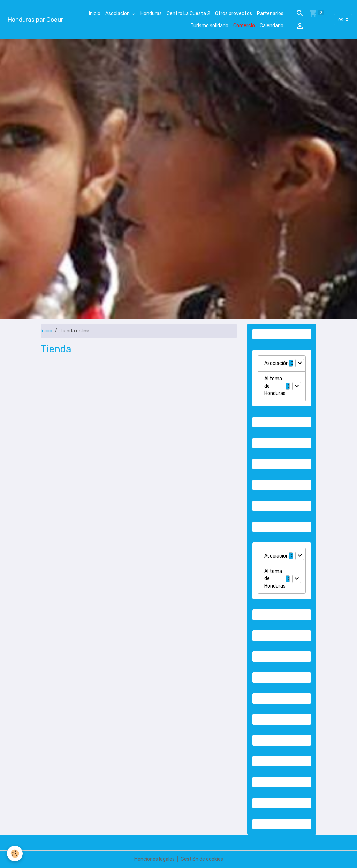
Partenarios (270, 13)
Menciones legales (154, 859)
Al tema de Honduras (275, 386)
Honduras (151, 13)
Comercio (244, 26)
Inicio (95, 13)
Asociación (276, 363)
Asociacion (118, 13)
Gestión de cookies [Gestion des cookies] (202, 859)
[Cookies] (15, 854)
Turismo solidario (210, 26)
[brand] (35, 20)
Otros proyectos (234, 13)
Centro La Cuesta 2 (188, 13)
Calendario (272, 26)
